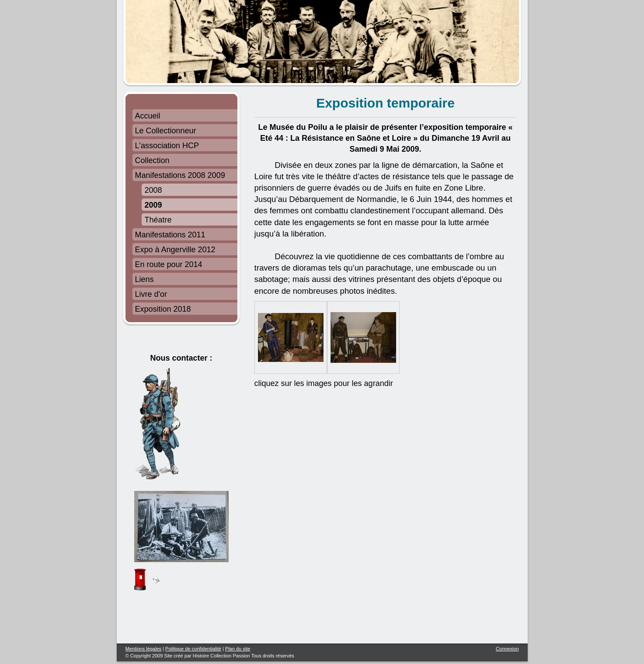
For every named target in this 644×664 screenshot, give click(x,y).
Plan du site (238, 649)
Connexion (507, 649)
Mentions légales (144, 649)
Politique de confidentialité (193, 649)
